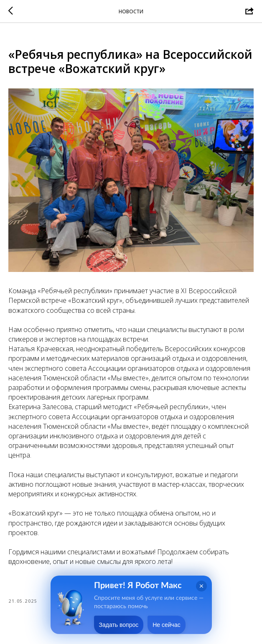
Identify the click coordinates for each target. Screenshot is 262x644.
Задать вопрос (119, 625)
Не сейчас (166, 625)
